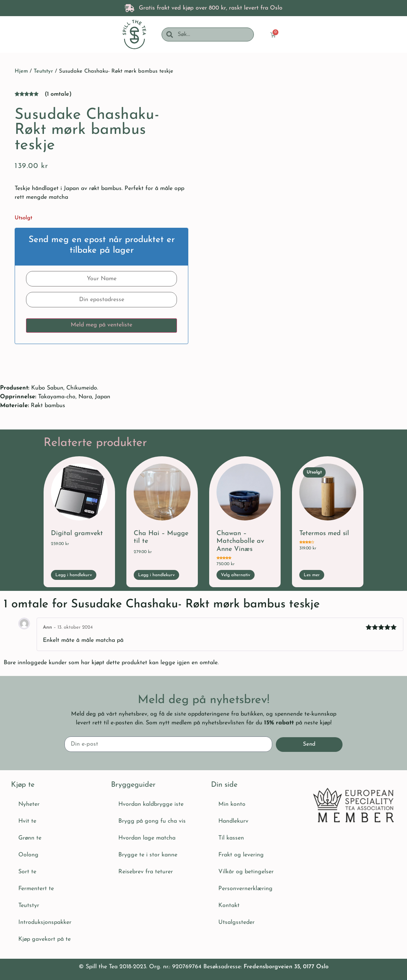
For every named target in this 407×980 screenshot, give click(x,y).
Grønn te (30, 838)
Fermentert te (36, 889)
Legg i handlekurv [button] (74, 575)
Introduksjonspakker (45, 922)
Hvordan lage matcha (147, 838)
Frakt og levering (241, 855)
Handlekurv (233, 821)
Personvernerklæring (245, 889)
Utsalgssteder (236, 922)
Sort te (27, 872)
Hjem (21, 71)
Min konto (232, 804)
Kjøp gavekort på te (45, 939)
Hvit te (27, 821)
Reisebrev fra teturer (146, 872)
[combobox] (213, 34)
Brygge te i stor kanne (148, 855)
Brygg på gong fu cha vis (152, 821)
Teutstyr (43, 71)
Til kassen (231, 838)
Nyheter (29, 804)
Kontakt (229, 906)
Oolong (28, 855)
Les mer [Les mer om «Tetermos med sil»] (312, 575)
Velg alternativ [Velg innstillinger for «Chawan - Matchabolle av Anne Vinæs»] (236, 575)
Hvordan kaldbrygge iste (151, 804)
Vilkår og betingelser (246, 872)
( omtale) (58, 94)
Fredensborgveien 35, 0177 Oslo (286, 967)
